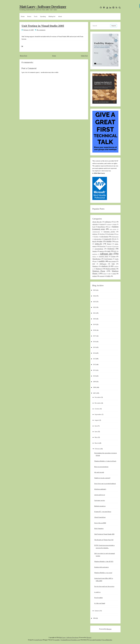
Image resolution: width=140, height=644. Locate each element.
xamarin (102, 276)
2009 (94, 382)
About (60, 16)
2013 (94, 359)
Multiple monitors (100, 506)
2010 (94, 376)
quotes (102, 251)
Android (102, 224)
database (95, 234)
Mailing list (52, 16)
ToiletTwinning (108, 259)
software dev (106, 254)
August (97, 420)
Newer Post (24, 56)
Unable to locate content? (102, 478)
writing (94, 276)
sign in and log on (100, 495)
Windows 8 (99, 269)
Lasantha (57, 640)
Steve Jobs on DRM (100, 523)
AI (115, 222)
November (98, 403)
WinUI (105, 274)
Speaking (43, 16)
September (98, 414)
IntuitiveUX (108, 239)
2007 (94, 393)
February (97, 449)
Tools (36, 16)
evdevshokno (104, 237)
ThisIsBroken (96, 259)
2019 (94, 324)
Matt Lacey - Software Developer (43, 7)
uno (95, 261)
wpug (114, 274)
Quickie (95, 251)
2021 (94, 313)
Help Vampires (99, 528)
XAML (108, 276)
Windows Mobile (111, 269)
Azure (115, 224)
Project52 (111, 249)
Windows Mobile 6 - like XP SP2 (104, 561)
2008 (94, 387)
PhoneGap (102, 246)
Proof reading (98, 598)
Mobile (109, 241)
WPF (109, 274)
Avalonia (109, 224)
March (97, 443)
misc (101, 241)
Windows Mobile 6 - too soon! (103, 573)
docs (117, 234)
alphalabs (95, 224)
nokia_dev (99, 244)
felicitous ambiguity (100, 489)
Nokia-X (109, 244)
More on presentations (101, 467)
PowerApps (116, 246)
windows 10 (106, 266)
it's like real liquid (100, 603)
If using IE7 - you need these (103, 512)
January (97, 611)
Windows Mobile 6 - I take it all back (105, 461)
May (96, 437)
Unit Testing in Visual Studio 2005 (43, 26)
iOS (115, 239)
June (96, 432)
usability (102, 261)
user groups (112, 261)
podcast (109, 246)
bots (109, 227)
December (98, 397)
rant (109, 251)
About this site (97, 222)
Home (23, 16)
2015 (94, 347)
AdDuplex (108, 222)
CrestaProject (38, 640)
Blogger (109, 629)
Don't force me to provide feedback (105, 484)
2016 (94, 342)
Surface (94, 256)
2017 (94, 336)
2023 (94, 302)
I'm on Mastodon (107, 640)
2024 (94, 296)
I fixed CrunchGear (100, 517)
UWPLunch (103, 264)
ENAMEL (96, 237)
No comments (41, 30)
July (96, 426)
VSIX (113, 264)
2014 (94, 353)
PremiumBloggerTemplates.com (70, 640)
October (97, 409)
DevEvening (110, 234)
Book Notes (101, 227)
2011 (94, 370)
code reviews (113, 229)
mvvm (117, 241)
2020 (94, 319)
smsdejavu (95, 254)
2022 (94, 307)
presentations (99, 249)
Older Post (84, 56)
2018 (94, 330)
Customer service (109, 232)
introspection (98, 239)
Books (29, 16)
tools (117, 259)
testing (113, 256)
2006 (94, 618)
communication (96, 232)
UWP (94, 264)
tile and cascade (99, 472)
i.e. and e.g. (97, 592)
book (94, 227)
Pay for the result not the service (104, 586)
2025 (94, 290)
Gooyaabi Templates (95, 640)
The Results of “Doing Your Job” (104, 540)
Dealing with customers (101, 567)
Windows (95, 266)
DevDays (102, 234)
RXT (115, 251)
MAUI (94, 241)
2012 (94, 364)
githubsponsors (115, 237)
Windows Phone (99, 271)
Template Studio (103, 256)
